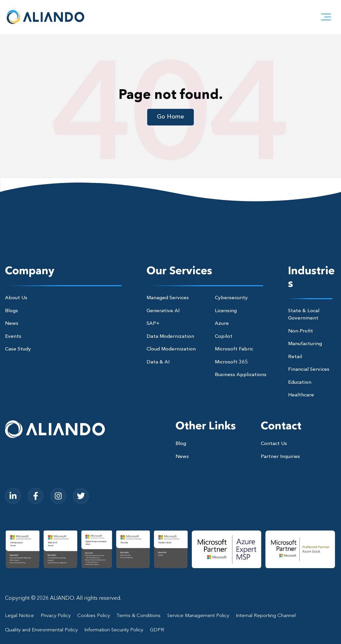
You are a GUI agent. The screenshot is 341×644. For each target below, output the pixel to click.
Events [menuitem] (13, 337)
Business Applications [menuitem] (241, 375)
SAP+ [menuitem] (153, 324)
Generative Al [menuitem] (163, 311)
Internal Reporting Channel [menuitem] (266, 616)
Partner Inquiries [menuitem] (280, 457)
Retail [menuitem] (295, 357)
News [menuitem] (12, 324)
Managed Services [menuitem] (168, 298)
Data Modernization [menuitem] (170, 337)
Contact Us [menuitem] (274, 444)
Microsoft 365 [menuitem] (231, 362)
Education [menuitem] (300, 383)
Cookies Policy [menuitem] (94, 616)
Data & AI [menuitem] (158, 362)
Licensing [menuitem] (226, 311)
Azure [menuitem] (222, 324)
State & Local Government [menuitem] (304, 315)
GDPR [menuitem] (157, 630)
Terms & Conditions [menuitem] (139, 616)
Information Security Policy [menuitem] (114, 630)
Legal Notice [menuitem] (19, 616)
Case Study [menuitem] (18, 349)
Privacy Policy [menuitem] (56, 616)
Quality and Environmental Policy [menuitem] (41, 630)
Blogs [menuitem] (11, 311)
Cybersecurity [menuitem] (231, 298)
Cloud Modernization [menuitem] (171, 349)
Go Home (170, 117)
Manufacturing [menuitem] (305, 344)
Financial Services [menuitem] (309, 370)
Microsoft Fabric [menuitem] (234, 349)
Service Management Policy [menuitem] (198, 616)
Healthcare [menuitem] (301, 395)
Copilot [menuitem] (224, 337)
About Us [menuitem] (16, 298)
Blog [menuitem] (181, 444)
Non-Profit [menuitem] (301, 331)
